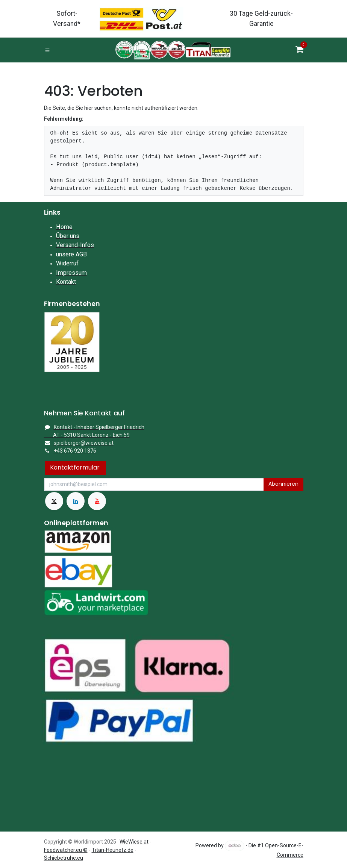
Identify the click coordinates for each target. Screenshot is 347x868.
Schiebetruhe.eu (64, 858)
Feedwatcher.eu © (66, 850)
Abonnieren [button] (283, 484)
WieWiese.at (134, 842)
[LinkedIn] (76, 501)
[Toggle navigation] (47, 50)
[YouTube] (97, 501)
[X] (54, 501)
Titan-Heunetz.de (113, 850)
